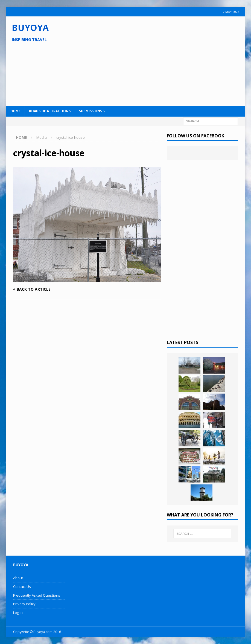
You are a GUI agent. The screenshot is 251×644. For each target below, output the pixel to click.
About (18, 578)
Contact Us (22, 587)
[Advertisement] (161, 60)
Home (15, 111)
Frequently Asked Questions (37, 595)
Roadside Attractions (50, 111)
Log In (18, 613)
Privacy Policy (24, 604)
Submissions (91, 111)
